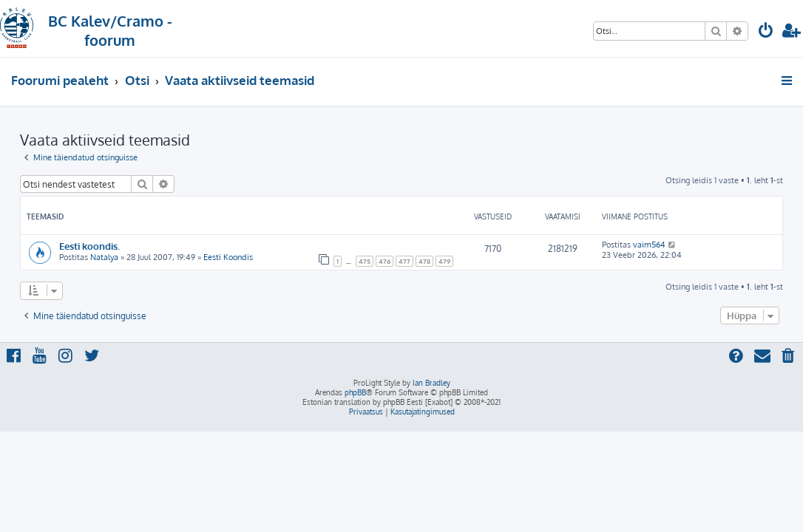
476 (384, 261)
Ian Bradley (431, 383)
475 (365, 261)
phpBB (355, 392)
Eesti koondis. (89, 246)
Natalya (104, 257)
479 (444, 261)
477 (404, 261)
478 (424, 261)
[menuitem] (766, 32)
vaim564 (649, 245)
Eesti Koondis (228, 257)
